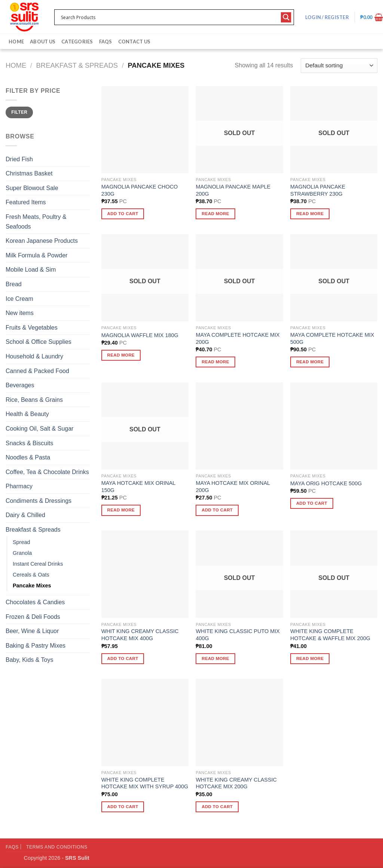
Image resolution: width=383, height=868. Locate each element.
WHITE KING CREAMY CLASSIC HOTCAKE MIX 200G (236, 783)
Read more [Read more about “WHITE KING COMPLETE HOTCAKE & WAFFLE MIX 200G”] (310, 658)
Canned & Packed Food (37, 371)
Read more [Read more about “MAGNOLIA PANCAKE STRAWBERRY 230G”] (310, 214)
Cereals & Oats (31, 575)
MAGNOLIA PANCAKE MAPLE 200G (233, 190)
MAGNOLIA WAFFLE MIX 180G (140, 335)
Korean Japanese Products (42, 241)
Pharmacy (19, 486)
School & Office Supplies (39, 342)
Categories (77, 42)
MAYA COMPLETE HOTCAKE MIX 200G (238, 338)
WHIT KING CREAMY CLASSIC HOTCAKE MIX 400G (140, 635)
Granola (22, 553)
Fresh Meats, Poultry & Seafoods (36, 222)
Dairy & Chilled (25, 515)
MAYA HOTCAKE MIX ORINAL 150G (138, 487)
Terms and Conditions (57, 847)
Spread (21, 542)
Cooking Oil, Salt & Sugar (39, 429)
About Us (43, 42)
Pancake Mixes (32, 586)
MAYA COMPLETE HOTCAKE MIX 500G (332, 338)
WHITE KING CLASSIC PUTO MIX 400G (238, 635)
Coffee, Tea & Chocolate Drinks (47, 472)
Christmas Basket (29, 173)
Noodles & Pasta (28, 457)
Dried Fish (19, 159)
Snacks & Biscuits (29, 443)
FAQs (106, 42)
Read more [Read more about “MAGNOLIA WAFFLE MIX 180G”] (121, 355)
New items (20, 313)
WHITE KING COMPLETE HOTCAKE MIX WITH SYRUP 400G (145, 783)
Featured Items (26, 202)
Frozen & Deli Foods (33, 617)
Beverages (20, 385)
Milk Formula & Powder (36, 255)
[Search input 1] (169, 17)
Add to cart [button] (123, 214)
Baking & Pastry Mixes (36, 646)
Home (16, 42)
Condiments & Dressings (39, 501)
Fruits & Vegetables (32, 328)
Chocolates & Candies (35, 602)
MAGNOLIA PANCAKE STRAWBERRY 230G (318, 190)
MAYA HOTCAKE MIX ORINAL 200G (233, 487)
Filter (19, 112)
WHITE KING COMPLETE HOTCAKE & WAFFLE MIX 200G (330, 635)
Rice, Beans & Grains (34, 400)
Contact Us (134, 42)
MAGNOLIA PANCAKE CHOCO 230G (140, 190)
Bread (14, 284)
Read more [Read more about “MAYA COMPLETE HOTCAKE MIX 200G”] (215, 362)
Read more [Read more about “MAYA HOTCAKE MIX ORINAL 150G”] (121, 510)
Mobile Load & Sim (31, 270)
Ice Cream (19, 299)
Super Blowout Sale (32, 188)
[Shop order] (339, 66)
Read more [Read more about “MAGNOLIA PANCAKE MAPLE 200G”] (215, 214)
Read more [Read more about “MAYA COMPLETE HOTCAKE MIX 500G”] (310, 362)
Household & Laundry (34, 356)
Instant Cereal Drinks (38, 564)
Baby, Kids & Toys (29, 660)
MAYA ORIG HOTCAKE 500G (326, 483)
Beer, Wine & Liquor (32, 631)
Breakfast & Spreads (77, 65)
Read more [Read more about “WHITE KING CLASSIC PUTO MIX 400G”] (215, 658)
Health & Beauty (27, 414)
